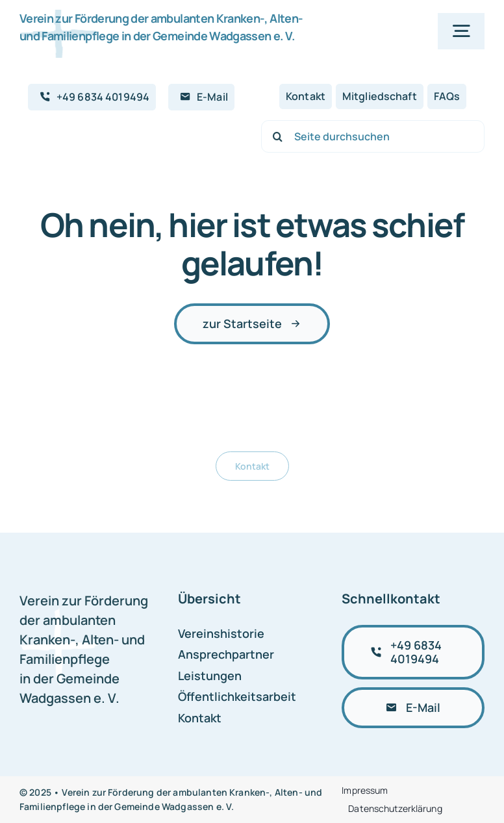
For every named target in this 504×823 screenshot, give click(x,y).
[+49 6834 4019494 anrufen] (413, 652)
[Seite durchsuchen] (373, 136)
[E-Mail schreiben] (413, 708)
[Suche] (277, 136)
